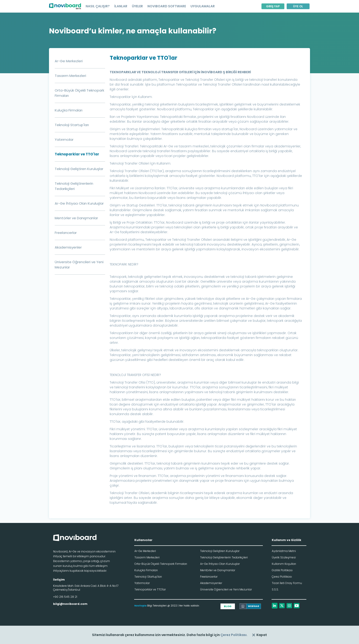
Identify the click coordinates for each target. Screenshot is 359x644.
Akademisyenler (68, 247)
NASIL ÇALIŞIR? (98, 6)
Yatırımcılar (64, 139)
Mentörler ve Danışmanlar (76, 218)
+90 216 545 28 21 (65, 597)
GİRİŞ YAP (273, 6)
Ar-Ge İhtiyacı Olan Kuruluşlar (79, 203)
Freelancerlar (66, 233)
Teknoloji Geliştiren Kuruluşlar (79, 169)
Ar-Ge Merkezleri (69, 61)
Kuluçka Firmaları (69, 110)
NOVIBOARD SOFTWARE (167, 6)
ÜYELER (137, 6)
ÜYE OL (298, 6)
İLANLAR (121, 6)
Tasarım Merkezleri (70, 76)
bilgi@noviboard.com (70, 604)
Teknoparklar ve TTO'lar (77, 154)
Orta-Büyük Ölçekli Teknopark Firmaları (161, 564)
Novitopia (140, 606)
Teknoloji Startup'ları (72, 125)
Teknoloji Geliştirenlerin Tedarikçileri (224, 557)
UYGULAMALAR (203, 6)
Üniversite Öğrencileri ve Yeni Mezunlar (226, 589)
